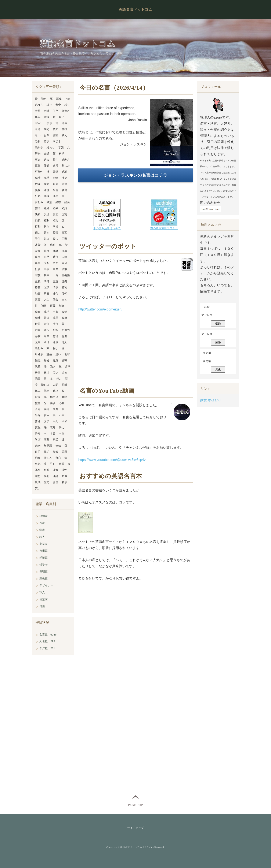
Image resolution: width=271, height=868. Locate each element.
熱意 (47, 391)
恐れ (38, 141)
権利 (47, 221)
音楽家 (44, 599)
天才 (47, 373)
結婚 (64, 208)
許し (53, 464)
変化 (38, 427)
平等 (38, 415)
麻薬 (47, 439)
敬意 (49, 202)
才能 (38, 245)
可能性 (39, 172)
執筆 (38, 263)
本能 (62, 434)
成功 (47, 312)
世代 (55, 324)
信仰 (64, 293)
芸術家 (44, 551)
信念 (55, 300)
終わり (51, 147)
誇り (38, 434)
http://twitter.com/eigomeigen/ (100, 309)
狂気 (38, 196)
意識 (47, 111)
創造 (55, 330)
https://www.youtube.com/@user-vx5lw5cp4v (112, 460)
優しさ (48, 458)
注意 (55, 360)
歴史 (47, 482)
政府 (64, 318)
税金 (38, 312)
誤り (49, 105)
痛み (38, 117)
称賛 (38, 287)
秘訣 (53, 403)
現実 (64, 214)
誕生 (49, 354)
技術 (47, 184)
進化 (55, 293)
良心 (47, 476)
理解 (55, 470)
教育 (64, 190)
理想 (38, 476)
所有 (47, 293)
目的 (38, 452)
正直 (55, 281)
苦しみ (39, 202)
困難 (64, 239)
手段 (47, 269)
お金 (47, 135)
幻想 (38, 221)
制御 (62, 306)
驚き (47, 141)
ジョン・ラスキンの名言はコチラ (135, 175)
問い (55, 373)
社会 (38, 269)
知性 (47, 360)
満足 (55, 439)
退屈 (47, 336)
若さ (64, 482)
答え (47, 233)
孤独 (55, 233)
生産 (55, 312)
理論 (55, 476)
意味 (47, 117)
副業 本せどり (211, 400)
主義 (38, 281)
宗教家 (44, 579)
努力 (59, 379)
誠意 (44, 306)
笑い (38, 488)
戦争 (38, 330)
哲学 (68, 367)
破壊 (38, 397)
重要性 (66, 275)
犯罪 (38, 403)
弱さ (38, 470)
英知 (55, 129)
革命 (38, 160)
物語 (47, 452)
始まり (54, 397)
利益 (47, 470)
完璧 (47, 178)
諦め (44, 99)
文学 (47, 421)
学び (38, 439)
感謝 (64, 172)
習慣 (64, 269)
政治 (64, 312)
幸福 (55, 226)
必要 (62, 403)
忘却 (53, 427)
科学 (62, 154)
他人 (64, 342)
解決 (38, 154)
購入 (47, 226)
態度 (64, 336)
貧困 (47, 415)
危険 (38, 184)
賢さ (55, 160)
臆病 (55, 135)
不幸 (62, 415)
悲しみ (66, 166)
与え (68, 99)
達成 (55, 342)
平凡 (55, 421)
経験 (58, 202)
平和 (64, 421)
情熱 (55, 287)
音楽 (61, 147)
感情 (38, 178)
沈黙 (38, 367)
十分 (55, 275)
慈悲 (55, 263)
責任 (47, 324)
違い (58, 354)
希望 (64, 184)
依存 (55, 111)
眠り (55, 391)
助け (47, 342)
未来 (38, 446)
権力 (55, 221)
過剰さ (66, 160)
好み (47, 239)
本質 (53, 434)
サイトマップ (135, 828)
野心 (58, 458)
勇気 (38, 464)
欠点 (47, 214)
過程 (55, 166)
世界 (38, 324)
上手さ (48, 123)
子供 (38, 239)
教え (64, 135)
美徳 (47, 409)
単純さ (39, 354)
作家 (42, 523)
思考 (47, 251)
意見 (38, 111)
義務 (38, 190)
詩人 (42, 537)
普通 (38, 421)
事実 (38, 257)
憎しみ (45, 385)
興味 (47, 196)
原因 (55, 214)
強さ (53, 367)
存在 (38, 336)
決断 (38, 214)
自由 (55, 269)
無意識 (48, 446)
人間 (55, 385)
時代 (55, 257)
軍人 (42, 592)
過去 (47, 160)
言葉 (64, 233)
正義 (53, 306)
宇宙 (38, 123)
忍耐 (64, 385)
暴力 (62, 427)
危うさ (39, 105)
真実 (38, 300)
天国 (38, 373)
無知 (58, 446)
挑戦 (64, 360)
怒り (67, 105)
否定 (38, 409)
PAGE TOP (135, 805)
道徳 (64, 373)
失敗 (64, 257)
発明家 (44, 572)
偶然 (55, 196)
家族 (38, 166)
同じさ (57, 141)
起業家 (44, 558)
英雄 (64, 129)
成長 (55, 318)
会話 (47, 154)
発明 (64, 397)
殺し (55, 239)
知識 (38, 360)
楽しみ (39, 348)
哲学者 (44, 565)
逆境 (47, 190)
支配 (47, 263)
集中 (47, 275)
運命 (64, 123)
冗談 (47, 287)
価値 (47, 166)
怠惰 (55, 336)
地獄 (55, 251)
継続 (47, 208)
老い (38, 135)
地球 (67, 354)
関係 (55, 172)
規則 (55, 184)
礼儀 (38, 482)
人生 (47, 300)
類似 (64, 476)
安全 (58, 105)
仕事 (64, 251)
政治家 (44, 516)
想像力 (66, 330)
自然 (47, 257)
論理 (55, 482)
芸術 (38, 208)
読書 (38, 379)
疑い (62, 117)
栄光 (47, 129)
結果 (55, 208)
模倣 (55, 452)
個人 (38, 233)
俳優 (42, 606)
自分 (64, 263)
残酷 (53, 245)
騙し (55, 348)
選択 (47, 330)
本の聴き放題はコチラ (164, 228)
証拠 (64, 281)
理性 (64, 470)
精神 (38, 318)
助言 (38, 293)
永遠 (38, 129)
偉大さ (66, 111)
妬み (38, 391)
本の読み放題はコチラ (107, 228)
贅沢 (47, 318)
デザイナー (46, 585)
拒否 (55, 190)
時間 (38, 251)
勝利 (64, 287)
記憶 (55, 178)
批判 (55, 409)
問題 (64, 452)
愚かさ (39, 147)
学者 (42, 530)
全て (64, 300)
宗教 (38, 275)
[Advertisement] (135, 349)
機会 (64, 178)
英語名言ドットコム (135, 9)
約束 (38, 458)
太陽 (38, 342)
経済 (67, 202)
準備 (47, 281)
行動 (38, 226)
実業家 (44, 544)
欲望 (62, 464)
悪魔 (59, 99)
